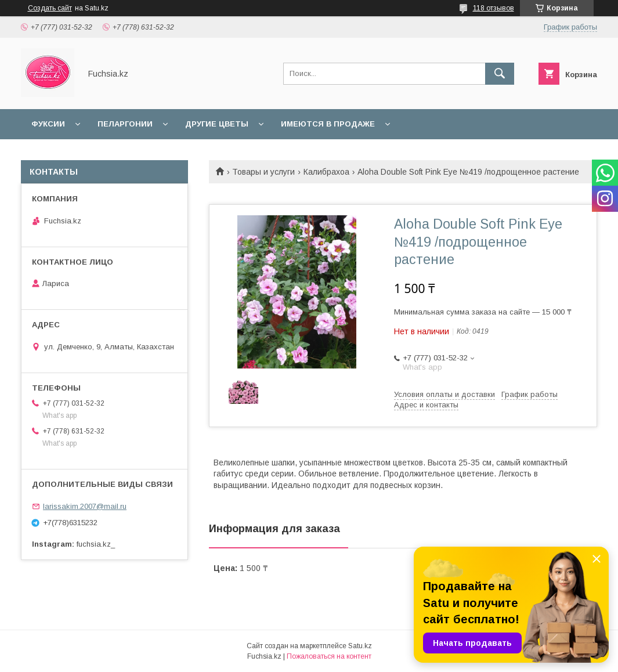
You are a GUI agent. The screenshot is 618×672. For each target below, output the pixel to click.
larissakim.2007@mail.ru (85, 506)
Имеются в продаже (328, 124)
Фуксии (48, 124)
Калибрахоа (326, 172)
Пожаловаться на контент (329, 656)
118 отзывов (494, 8)
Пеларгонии (125, 124)
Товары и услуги (263, 172)
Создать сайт (50, 8)
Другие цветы (217, 124)
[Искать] (500, 74)
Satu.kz (360, 646)
